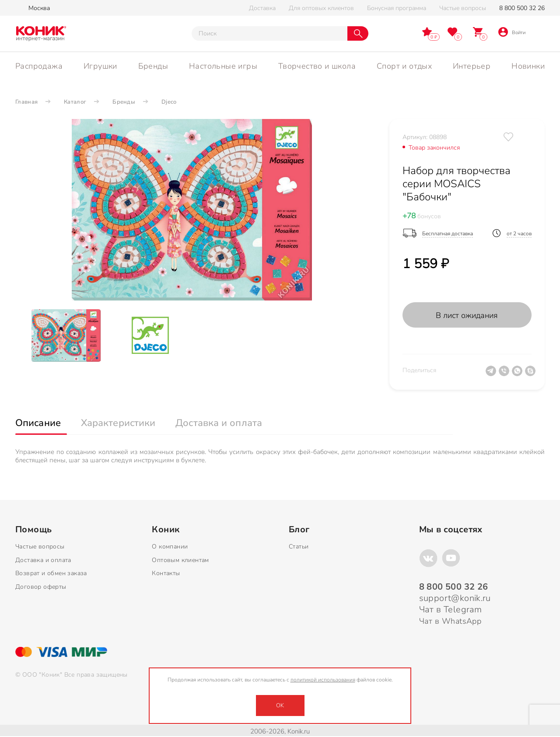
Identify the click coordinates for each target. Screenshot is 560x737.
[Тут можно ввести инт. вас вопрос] (269, 33)
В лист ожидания (467, 315)
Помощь (33, 530)
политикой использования (323, 680)
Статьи (299, 547)
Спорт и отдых (404, 66)
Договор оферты (41, 587)
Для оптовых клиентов (321, 8)
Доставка (262, 8)
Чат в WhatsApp (450, 621)
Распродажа (39, 66)
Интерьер (472, 66)
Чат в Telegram (451, 610)
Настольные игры (223, 66)
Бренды (153, 66)
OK (280, 706)
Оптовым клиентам (180, 560)
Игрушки (100, 66)
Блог (299, 530)
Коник (166, 530)
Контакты (166, 573)
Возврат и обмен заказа (51, 573)
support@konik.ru (455, 598)
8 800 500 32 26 (522, 8)
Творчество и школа (317, 66)
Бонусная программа (397, 8)
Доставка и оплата (43, 560)
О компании (170, 547)
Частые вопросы (463, 8)
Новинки (528, 66)
